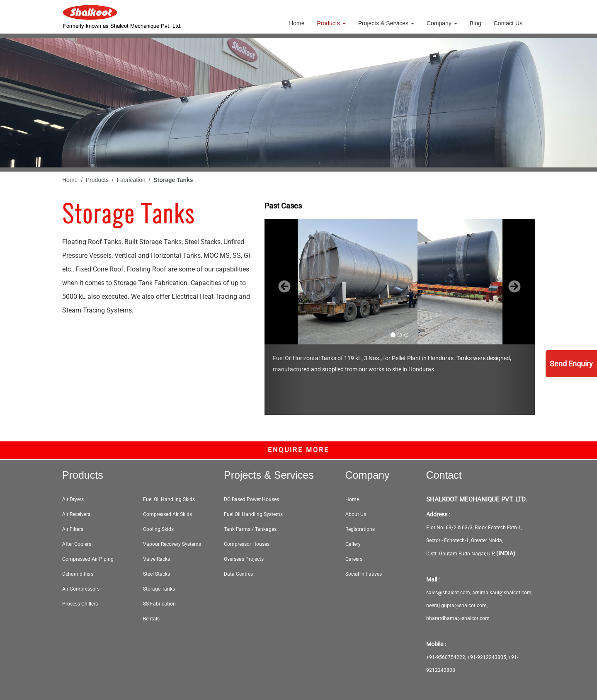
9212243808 (441, 670)
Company (442, 23)
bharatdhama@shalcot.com (458, 618)
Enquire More (298, 450)
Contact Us (508, 23)
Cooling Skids (158, 529)
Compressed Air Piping (88, 559)
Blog (476, 23)
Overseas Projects (244, 559)
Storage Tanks (159, 589)
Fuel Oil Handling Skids (169, 499)
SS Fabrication (159, 604)
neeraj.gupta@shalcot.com (456, 606)
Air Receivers (76, 514)
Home (297, 23)
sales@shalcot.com (448, 593)
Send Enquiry (571, 364)
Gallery (353, 544)
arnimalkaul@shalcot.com (502, 593)
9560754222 (451, 657)
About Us (356, 514)
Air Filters (73, 529)
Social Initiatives (364, 574)
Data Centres (238, 574)
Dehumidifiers (78, 574)
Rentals (151, 619)
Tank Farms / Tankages (250, 529)
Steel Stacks (157, 574)
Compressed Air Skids (167, 514)
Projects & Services (386, 23)
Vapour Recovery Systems (172, 544)
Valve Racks (157, 559)
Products (331, 23)
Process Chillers (80, 604)
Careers (354, 559)
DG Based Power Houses (251, 499)
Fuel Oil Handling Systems (253, 514)
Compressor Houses (247, 544)
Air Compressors (81, 589)
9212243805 (492, 657)
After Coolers (77, 544)
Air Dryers (73, 499)
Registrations (360, 529)
